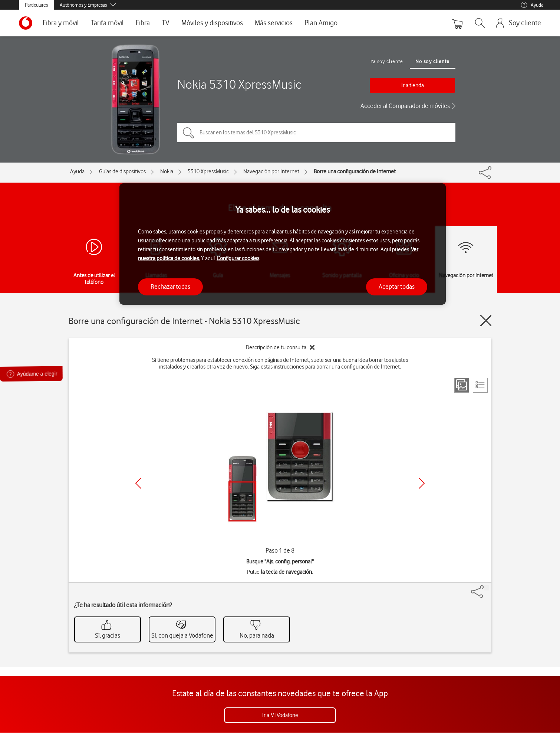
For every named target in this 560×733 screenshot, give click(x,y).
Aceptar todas (397, 287)
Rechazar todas (170, 287)
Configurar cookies (238, 258)
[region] (283, 244)
